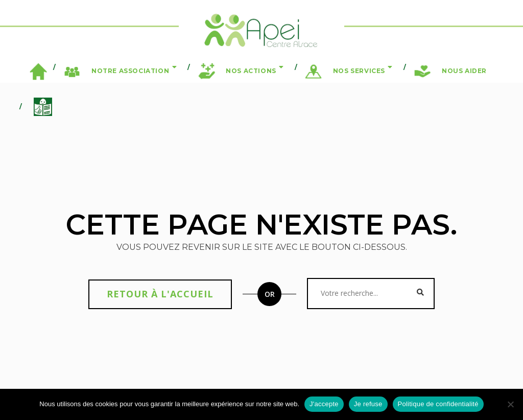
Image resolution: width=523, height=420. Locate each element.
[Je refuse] (510, 404)
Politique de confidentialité (438, 404)
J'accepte (324, 404)
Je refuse (368, 404)
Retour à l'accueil (160, 294)
